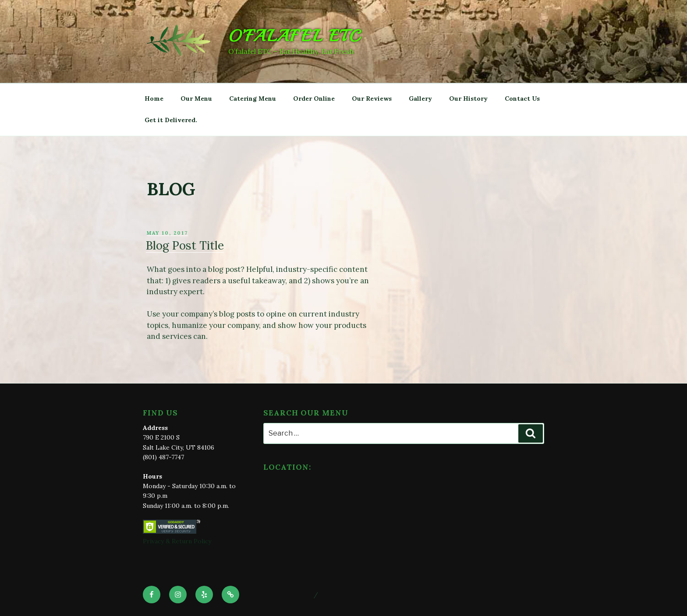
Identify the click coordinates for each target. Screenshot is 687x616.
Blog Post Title (185, 245)
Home (154, 99)
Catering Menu (253, 99)
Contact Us (522, 99)
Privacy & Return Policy (177, 541)
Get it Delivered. (171, 120)
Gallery (420, 99)
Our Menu (196, 99)
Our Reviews (372, 99)
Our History (468, 99)
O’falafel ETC (295, 36)
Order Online (314, 99)
